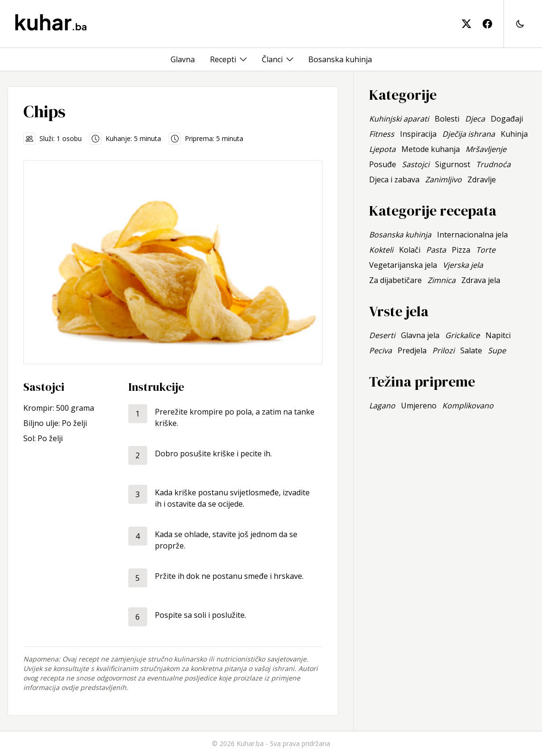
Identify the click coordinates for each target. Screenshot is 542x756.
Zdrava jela (481, 280)
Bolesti (447, 119)
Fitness (382, 134)
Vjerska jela (463, 265)
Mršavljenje (486, 149)
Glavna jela (420, 335)
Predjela (412, 350)
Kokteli (381, 250)
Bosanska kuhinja (340, 59)
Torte (486, 250)
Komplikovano (468, 406)
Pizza (461, 250)
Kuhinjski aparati (399, 119)
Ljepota (382, 149)
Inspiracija (418, 134)
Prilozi (443, 350)
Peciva (380, 350)
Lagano (382, 406)
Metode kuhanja (431, 149)
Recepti (223, 59)
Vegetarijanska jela (403, 265)
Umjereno (419, 406)
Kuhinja (514, 134)
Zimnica (442, 280)
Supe (497, 350)
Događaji (507, 119)
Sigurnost (453, 164)
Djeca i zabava (394, 180)
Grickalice (462, 335)
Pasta (436, 250)
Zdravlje (482, 180)
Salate (471, 350)
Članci (272, 59)
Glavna (183, 59)
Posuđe (383, 164)
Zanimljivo (443, 180)
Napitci (498, 335)
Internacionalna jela (472, 235)
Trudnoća (493, 164)
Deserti (382, 335)
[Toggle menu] (243, 59)
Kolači (410, 250)
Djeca (475, 119)
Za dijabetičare (395, 280)
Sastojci (416, 164)
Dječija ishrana (469, 134)
